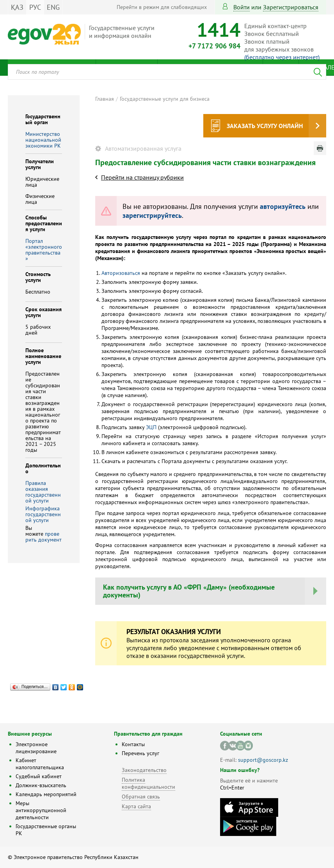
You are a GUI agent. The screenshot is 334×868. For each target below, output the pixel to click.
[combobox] (167, 72)
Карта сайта (136, 806)
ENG (53, 7)
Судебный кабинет (39, 776)
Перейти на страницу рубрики (142, 177)
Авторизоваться (121, 273)
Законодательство (144, 770)
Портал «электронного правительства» (44, 250)
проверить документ (44, 537)
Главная (105, 99)
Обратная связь (141, 797)
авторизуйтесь (283, 206)
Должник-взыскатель (41, 785)
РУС (35, 7)
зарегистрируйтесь (152, 215)
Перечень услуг (140, 753)
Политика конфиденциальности (148, 783)
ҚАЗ (17, 7)
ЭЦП (150, 427)
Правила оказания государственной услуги (43, 492)
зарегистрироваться (291, 7)
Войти (242, 7)
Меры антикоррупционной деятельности (41, 810)
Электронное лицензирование (36, 748)
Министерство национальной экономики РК (43, 140)
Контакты (133, 744)
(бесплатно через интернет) (282, 57)
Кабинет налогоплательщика (40, 764)
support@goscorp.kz (263, 760)
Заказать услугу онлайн (265, 126)
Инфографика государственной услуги (43, 514)
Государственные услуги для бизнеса (165, 99)
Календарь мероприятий (46, 794)
